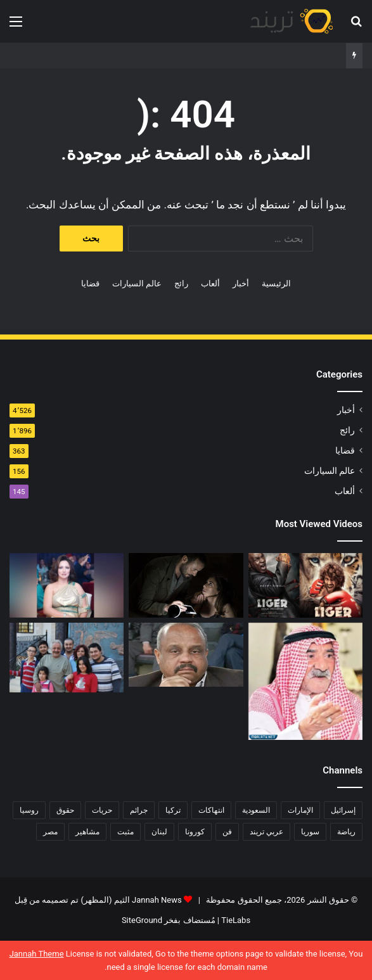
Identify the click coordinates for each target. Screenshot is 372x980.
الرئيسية (276, 283)
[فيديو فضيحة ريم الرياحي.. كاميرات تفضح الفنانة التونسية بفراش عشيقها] (67, 585)
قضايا (90, 283)
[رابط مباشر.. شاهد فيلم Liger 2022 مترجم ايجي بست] (305, 585)
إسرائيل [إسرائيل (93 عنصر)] (343, 810)
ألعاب (210, 283)
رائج (181, 283)
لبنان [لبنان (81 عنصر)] (159, 832)
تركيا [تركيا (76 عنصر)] (173, 810)
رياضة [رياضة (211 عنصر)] (346, 832)
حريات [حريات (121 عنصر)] (102, 810)
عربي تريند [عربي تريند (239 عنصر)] (266, 832)
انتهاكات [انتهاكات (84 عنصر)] (211, 810)
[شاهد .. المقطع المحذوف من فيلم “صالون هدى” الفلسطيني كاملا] (186, 585)
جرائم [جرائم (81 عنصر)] (139, 810)
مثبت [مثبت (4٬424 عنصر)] (125, 832)
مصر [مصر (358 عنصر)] (50, 832)
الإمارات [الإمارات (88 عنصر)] (300, 810)
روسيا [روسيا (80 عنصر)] (29, 810)
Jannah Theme (37, 954)
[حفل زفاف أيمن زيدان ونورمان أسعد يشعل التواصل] (67, 658)
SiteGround (142, 920)
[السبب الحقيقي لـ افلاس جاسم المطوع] (305, 681)
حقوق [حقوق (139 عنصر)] (65, 810)
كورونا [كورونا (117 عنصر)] (195, 832)
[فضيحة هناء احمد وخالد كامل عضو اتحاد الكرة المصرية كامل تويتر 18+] (186, 655)
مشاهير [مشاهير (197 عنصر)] (87, 832)
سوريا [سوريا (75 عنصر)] (310, 832)
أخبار (241, 283)
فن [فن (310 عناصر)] (227, 832)
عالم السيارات (137, 283)
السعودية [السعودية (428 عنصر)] (256, 810)
